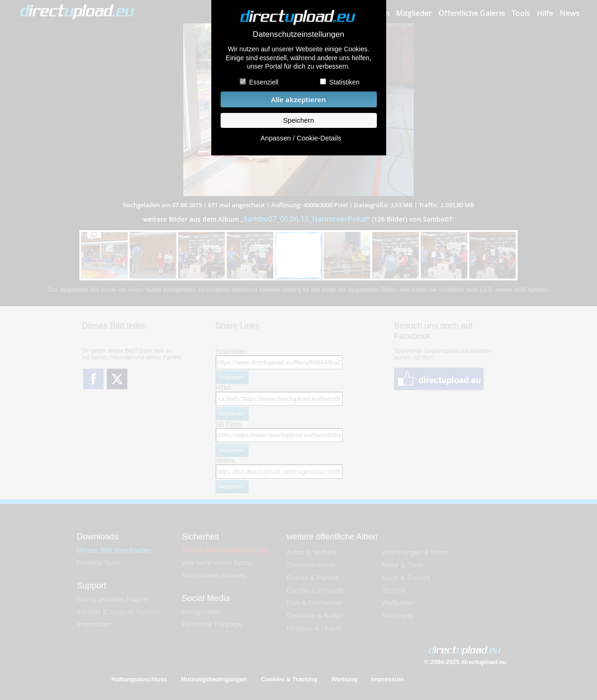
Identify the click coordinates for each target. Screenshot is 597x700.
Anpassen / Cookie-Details (301, 138)
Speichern (298, 120)
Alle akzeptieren (298, 100)
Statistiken (344, 82)
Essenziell (264, 82)
